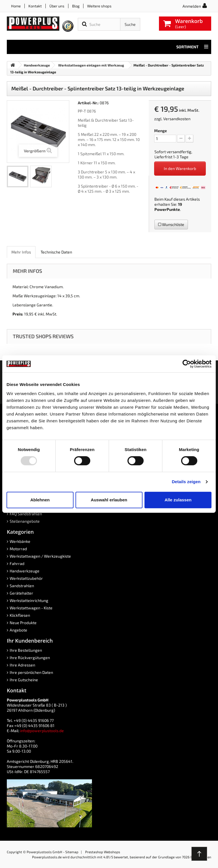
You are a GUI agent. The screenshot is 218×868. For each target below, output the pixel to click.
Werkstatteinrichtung (29, 600)
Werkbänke (20, 541)
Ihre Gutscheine (24, 680)
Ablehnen (40, 500)
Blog (76, 6)
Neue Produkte (23, 623)
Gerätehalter (21, 593)
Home (16, 6)
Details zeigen (186, 482)
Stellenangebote (25, 521)
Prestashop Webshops (103, 852)
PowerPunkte (167, 209)
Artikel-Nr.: (88, 103)
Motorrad (18, 549)
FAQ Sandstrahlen (26, 514)
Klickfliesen (20, 615)
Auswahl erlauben (109, 500)
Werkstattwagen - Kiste (31, 608)
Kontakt (35, 6)
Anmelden (192, 6)
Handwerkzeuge (25, 571)
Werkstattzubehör (26, 578)
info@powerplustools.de (42, 731)
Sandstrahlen (22, 586)
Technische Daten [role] (56, 252)
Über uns (57, 6)
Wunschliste (171, 224)
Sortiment (192, 47)
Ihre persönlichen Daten (31, 672)
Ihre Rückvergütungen (30, 658)
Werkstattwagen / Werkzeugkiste (40, 556)
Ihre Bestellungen (26, 650)
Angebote (18, 630)
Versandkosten (177, 119)
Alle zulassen (178, 500)
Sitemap (72, 852)
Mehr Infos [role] (21, 252)
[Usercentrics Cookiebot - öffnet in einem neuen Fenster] (187, 364)
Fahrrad (17, 563)
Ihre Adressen (22, 665)
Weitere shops (99, 6)
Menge (161, 131)
